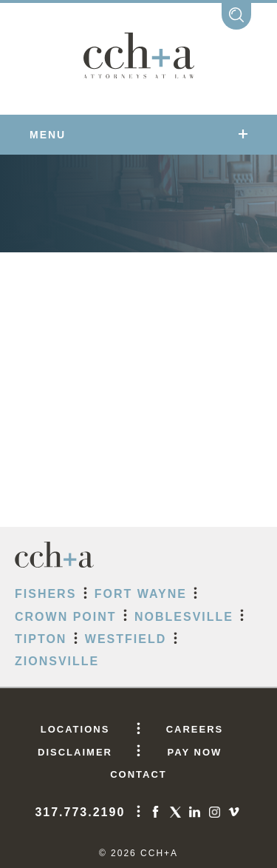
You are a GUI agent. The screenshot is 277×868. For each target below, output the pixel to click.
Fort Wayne (141, 594)
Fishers (45, 594)
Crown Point (66, 617)
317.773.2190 (80, 812)
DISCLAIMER (75, 752)
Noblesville (184, 617)
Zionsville (57, 661)
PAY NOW (195, 752)
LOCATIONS (75, 729)
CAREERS (195, 729)
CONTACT (138, 774)
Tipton (41, 639)
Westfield (126, 639)
